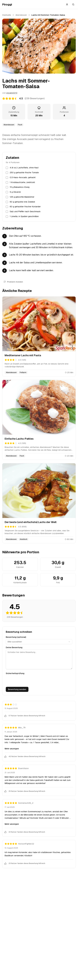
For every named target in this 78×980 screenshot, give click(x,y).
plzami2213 (12, 93)
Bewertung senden (17, 689)
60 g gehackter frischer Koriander (25, 207)
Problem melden (13, 282)
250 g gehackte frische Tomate (24, 173)
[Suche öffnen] (73, 4)
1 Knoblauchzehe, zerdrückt (22, 182)
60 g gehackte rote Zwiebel (22, 202)
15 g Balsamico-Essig (20, 187)
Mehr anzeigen (12, 749)
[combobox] (39, 642)
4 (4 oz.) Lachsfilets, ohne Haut (24, 168)
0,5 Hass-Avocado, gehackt (23, 177)
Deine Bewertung (14, 647)
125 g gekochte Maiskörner (22, 197)
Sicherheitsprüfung (15, 673)
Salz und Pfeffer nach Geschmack (25, 211)
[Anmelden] (67, 4)
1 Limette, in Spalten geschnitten (24, 216)
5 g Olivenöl (15, 192)
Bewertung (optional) (16, 637)
